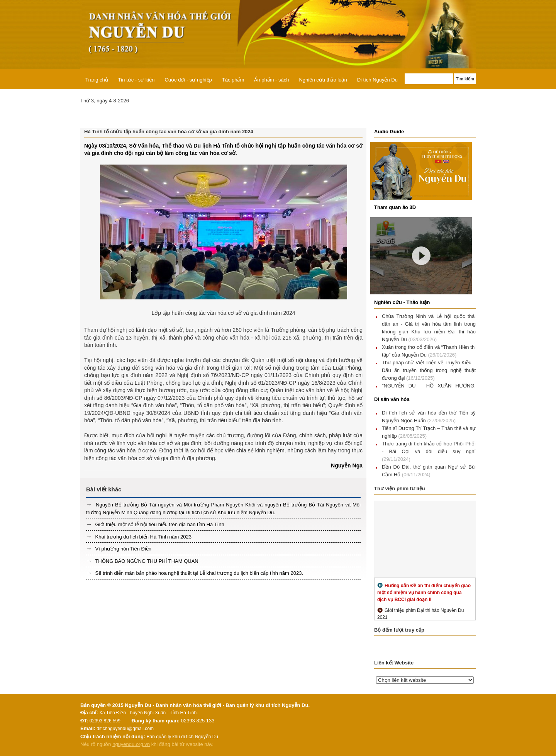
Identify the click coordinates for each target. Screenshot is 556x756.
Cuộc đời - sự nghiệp (188, 80)
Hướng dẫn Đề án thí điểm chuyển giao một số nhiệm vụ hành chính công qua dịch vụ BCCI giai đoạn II (424, 593)
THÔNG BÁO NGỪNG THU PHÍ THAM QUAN (146, 561)
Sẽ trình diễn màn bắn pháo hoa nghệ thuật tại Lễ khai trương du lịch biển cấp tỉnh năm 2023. (198, 573)
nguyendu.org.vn (131, 744)
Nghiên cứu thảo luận (323, 80)
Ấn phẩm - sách (271, 80)
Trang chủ (97, 80)
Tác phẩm (233, 80)
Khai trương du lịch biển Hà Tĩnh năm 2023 (143, 537)
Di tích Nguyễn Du (377, 80)
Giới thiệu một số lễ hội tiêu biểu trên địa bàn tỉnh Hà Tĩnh (159, 524)
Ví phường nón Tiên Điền (123, 549)
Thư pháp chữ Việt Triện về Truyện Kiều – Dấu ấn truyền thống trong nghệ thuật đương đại (429, 370)
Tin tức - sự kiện (136, 80)
